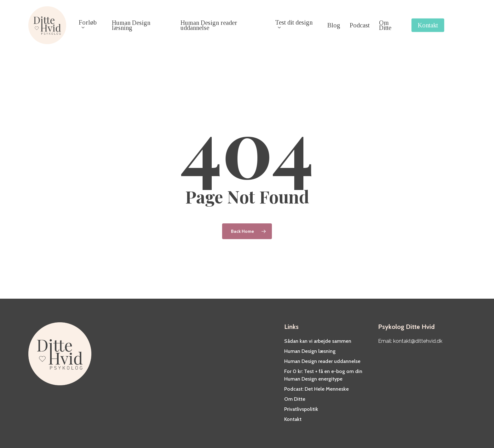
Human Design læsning (310, 351)
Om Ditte (295, 399)
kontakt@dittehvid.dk (418, 341)
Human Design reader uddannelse (322, 361)
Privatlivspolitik (301, 409)
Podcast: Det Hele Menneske (316, 389)
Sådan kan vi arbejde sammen (318, 341)
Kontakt (293, 419)
